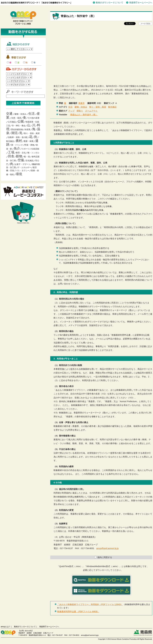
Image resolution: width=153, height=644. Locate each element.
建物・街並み (20, 114)
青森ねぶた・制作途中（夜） (84, 115)
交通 (9, 114)
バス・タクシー (23, 171)
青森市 (81, 103)
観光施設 (10, 141)
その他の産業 (34, 118)
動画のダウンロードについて (109, 3)
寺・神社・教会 (19, 126)
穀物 (19, 156)
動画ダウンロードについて (25, 627)
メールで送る (145, 24)
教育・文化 (21, 153)
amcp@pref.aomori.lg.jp (107, 548)
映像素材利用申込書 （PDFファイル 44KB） (78, 611)
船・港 (27, 157)
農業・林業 (29, 141)
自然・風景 (16, 118)
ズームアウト (91, 111)
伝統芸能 (35, 149)
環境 (19, 174)
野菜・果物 (29, 145)
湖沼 (14, 133)
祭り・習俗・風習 (32, 133)
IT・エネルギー (24, 167)
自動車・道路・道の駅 (18, 137)
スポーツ (26, 149)
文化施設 (30, 161)
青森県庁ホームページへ (141, 3)
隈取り (80, 111)
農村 (19, 141)
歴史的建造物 (17, 129)
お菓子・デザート (22, 164)
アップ (71, 111)
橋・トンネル (33, 153)
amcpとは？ (6, 627)
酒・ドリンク (17, 145)
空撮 (21, 160)
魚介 (17, 148)
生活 (31, 114)
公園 (21, 121)
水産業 (27, 129)
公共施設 (12, 122)
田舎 (11, 156)
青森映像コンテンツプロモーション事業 (23, 18)
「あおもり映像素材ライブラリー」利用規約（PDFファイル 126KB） (90, 604)
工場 (11, 152)
